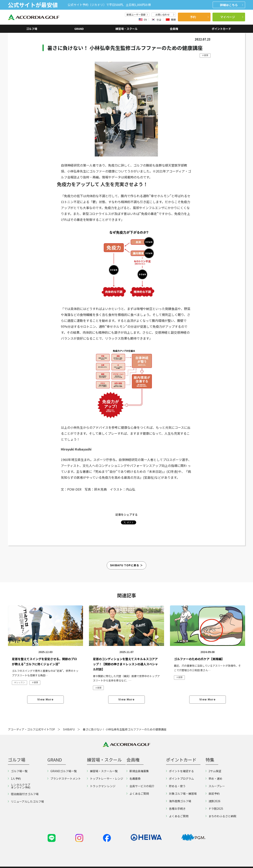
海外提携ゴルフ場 (179, 801)
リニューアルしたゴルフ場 (26, 801)
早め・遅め (214, 778)
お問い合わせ (165, 15)
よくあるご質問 (138, 794)
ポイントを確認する (180, 771)
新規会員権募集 (138, 771)
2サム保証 (213, 771)
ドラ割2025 (214, 809)
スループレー (215, 786)
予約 (199, 17)
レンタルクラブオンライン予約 (19, 786)
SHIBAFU (69, 729)
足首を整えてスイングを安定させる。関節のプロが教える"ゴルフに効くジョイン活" (44, 661)
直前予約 (213, 794)
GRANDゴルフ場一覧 (62, 771)
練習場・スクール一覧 (102, 771)
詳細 (231, 5)
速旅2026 (213, 801)
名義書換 (134, 778)
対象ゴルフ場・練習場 (181, 794)
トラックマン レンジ (101, 786)
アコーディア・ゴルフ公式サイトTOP (31, 729)
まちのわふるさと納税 (221, 816)
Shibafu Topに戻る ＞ (126, 565)
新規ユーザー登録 (137, 15)
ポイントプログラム (180, 778)
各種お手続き (176, 809)
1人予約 (14, 778)
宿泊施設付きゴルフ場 (23, 794)
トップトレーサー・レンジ (105, 778)
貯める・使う (176, 786)
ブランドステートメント (64, 778)
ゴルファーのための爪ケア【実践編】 (199, 659)
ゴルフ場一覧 (18, 771)
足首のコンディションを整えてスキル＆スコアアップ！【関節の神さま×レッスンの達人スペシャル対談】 (125, 664)
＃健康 (205, 55)
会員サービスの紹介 (140, 786)
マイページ (232, 17)
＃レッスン (19, 682)
